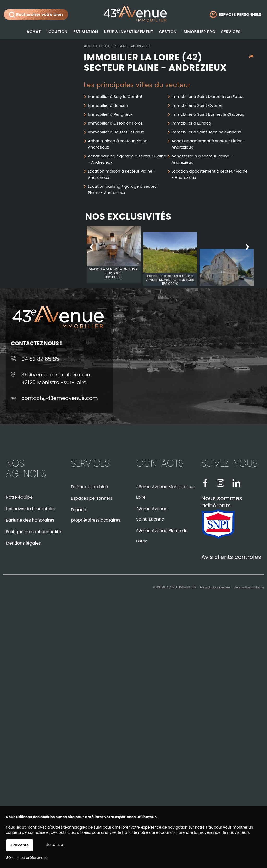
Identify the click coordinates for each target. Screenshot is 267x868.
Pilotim (259, 587)
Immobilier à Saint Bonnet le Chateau (208, 114)
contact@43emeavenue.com (60, 398)
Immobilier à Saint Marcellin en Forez (207, 96)
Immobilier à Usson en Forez (115, 123)
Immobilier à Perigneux (110, 114)
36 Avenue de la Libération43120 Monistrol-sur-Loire (56, 379)
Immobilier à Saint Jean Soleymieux (206, 132)
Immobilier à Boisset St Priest (116, 132)
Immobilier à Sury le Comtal (115, 96)
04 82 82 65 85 (40, 359)
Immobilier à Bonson (108, 105)
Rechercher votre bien (36, 15)
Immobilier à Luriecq (191, 123)
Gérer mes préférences (27, 858)
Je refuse (55, 845)
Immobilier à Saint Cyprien (198, 105)
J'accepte (20, 845)
